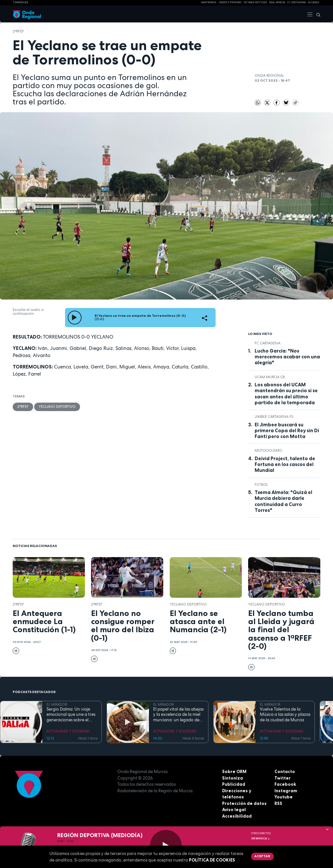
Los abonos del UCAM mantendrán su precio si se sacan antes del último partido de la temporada (286, 394)
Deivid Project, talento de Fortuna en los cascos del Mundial (285, 465)
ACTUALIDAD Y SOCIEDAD (68, 731)
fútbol (261, 485)
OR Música (260, 838)
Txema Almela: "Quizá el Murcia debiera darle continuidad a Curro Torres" (283, 501)
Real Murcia (277, 2)
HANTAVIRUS (209, 2)
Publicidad (234, 784)
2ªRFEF (18, 31)
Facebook (285, 784)
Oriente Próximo (230, 2)
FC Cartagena (267, 343)
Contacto (285, 771)
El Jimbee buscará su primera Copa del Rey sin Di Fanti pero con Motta (287, 431)
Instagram (286, 791)
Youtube (284, 797)
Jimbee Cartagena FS (274, 417)
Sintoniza (233, 778)
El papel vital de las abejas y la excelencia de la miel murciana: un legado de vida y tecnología (178, 715)
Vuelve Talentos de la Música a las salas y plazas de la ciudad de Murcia (285, 715)
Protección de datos (244, 803)
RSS (278, 803)
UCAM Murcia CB (270, 377)
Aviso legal (234, 809)
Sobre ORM (234, 771)
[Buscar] (317, 14)
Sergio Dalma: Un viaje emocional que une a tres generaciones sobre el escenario (71, 715)
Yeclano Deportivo (57, 407)
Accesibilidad (237, 816)
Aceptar (262, 856)
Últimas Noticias (255, 2)
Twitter (283, 778)
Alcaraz (314, 2)
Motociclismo (268, 450)
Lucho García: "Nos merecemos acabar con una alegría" (287, 357)
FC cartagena (296, 2)
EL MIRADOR (57, 704)
